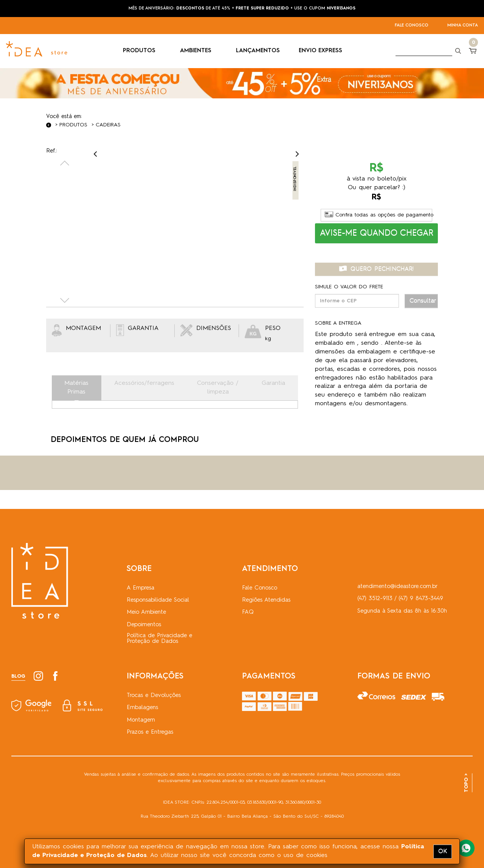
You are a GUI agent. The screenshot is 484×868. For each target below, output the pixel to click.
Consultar (423, 301)
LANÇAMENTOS (258, 51)
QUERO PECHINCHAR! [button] (376, 269)
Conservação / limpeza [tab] (218, 388)
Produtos (73, 125)
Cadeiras (108, 125)
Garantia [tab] (273, 383)
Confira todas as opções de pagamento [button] (379, 215)
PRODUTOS (142, 51)
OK (443, 851)
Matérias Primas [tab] (76, 388)
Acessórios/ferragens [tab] (144, 383)
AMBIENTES (199, 51)
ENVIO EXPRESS (320, 51)
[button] (377, 233)
